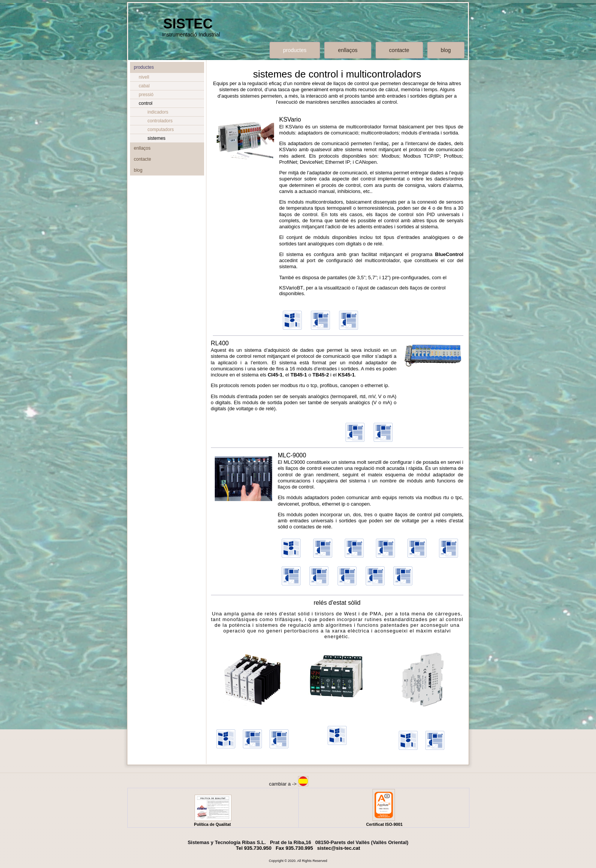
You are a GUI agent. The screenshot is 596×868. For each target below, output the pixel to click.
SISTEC (188, 24)
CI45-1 (275, 375)
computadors (161, 130)
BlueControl (449, 254)
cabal (144, 86)
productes (295, 50)
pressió (146, 95)
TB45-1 (299, 375)
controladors (160, 121)
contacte (399, 50)
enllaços (348, 50)
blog (446, 50)
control (146, 103)
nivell (144, 77)
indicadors (158, 112)
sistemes (156, 138)
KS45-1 (346, 375)
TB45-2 (321, 375)
